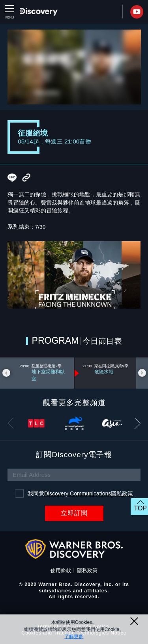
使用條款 (61, 570)
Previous (6, 373)
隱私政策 (87, 570)
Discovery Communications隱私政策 (89, 493)
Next (142, 373)
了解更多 (74, 637)
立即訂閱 (74, 513)
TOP (140, 508)
